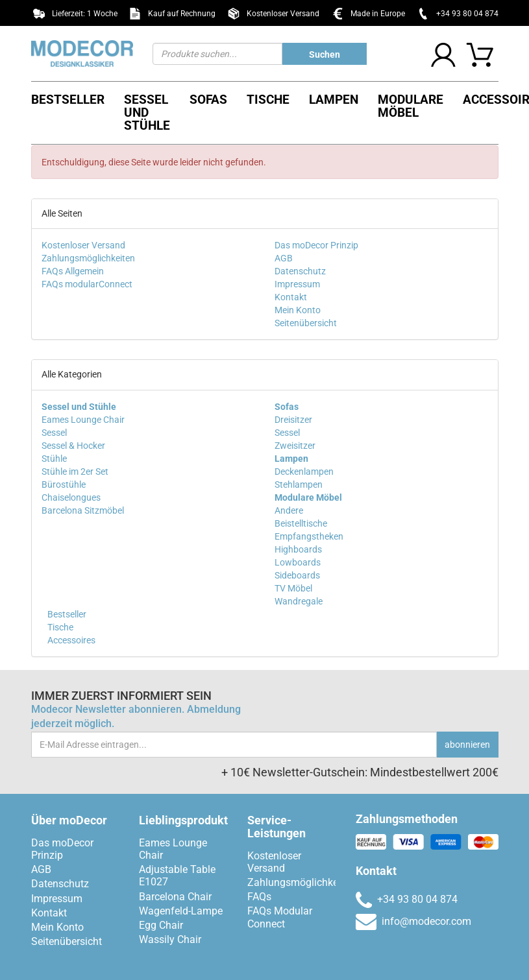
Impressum (297, 284)
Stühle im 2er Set (75, 472)
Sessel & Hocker (73, 446)
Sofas (208, 100)
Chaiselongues (71, 497)
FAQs (259, 897)
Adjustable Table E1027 (177, 876)
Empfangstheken (309, 536)
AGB (284, 258)
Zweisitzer (295, 446)
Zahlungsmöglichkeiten (88, 258)
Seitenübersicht (306, 323)
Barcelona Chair (175, 897)
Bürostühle (64, 484)
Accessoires (70, 640)
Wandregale (299, 601)
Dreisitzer (293, 420)
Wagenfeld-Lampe (181, 911)
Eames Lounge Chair (83, 420)
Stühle (54, 459)
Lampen (334, 100)
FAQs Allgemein (73, 271)
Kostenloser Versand (83, 245)
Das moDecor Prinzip (316, 245)
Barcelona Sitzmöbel (83, 510)
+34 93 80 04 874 (467, 14)
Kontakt (291, 297)
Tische (268, 100)
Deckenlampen (304, 472)
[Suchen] (217, 54)
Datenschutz (300, 271)
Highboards (298, 549)
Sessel (54, 433)
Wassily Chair (170, 939)
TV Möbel (293, 588)
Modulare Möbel (411, 106)
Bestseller (68, 100)
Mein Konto (298, 310)
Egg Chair (161, 925)
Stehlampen (299, 484)
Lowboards (298, 562)
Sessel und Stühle (147, 113)
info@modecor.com (413, 921)
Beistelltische (301, 523)
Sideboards (297, 575)
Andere (289, 510)
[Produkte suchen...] (325, 54)
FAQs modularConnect (87, 284)
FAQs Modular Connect (280, 917)
